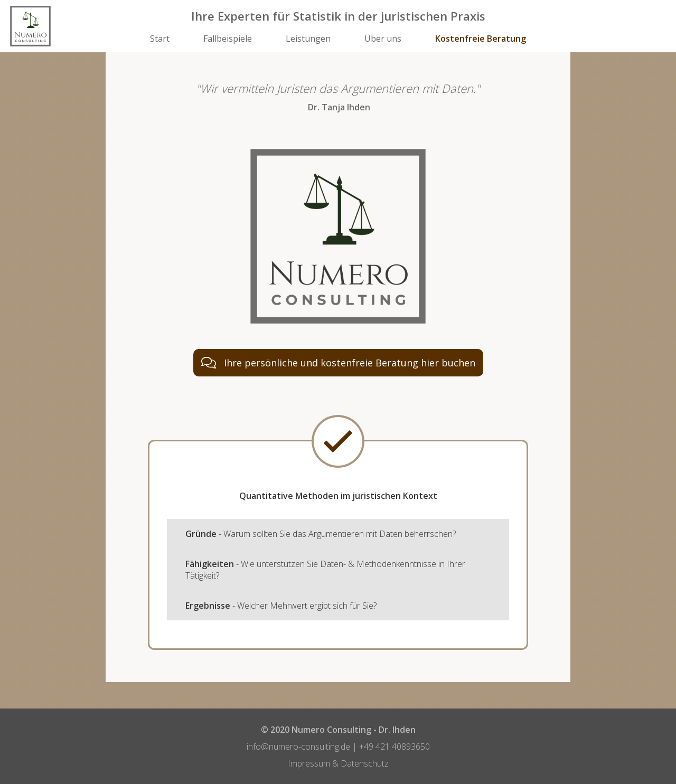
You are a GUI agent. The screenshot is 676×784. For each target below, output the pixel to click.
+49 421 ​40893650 (395, 747)
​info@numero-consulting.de (298, 747)
